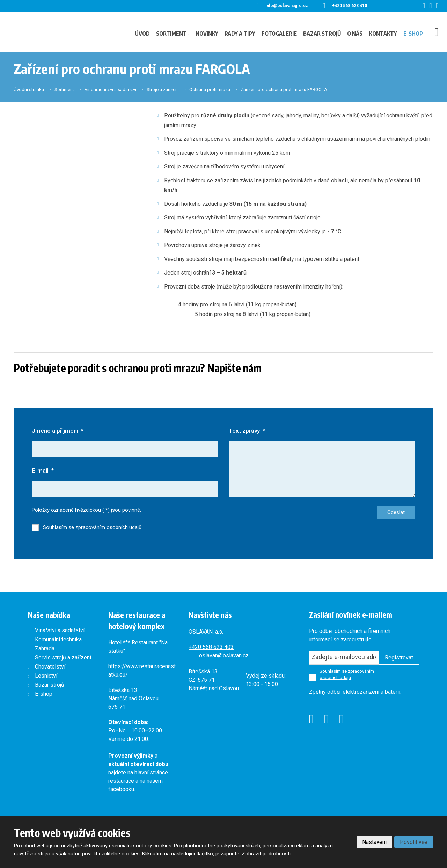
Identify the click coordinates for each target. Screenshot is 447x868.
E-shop (413, 34)
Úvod (142, 34)
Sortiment (171, 34)
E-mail (43, 471)
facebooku (121, 790)
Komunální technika (58, 640)
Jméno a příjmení (58, 431)
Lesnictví (46, 676)
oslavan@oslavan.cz (224, 656)
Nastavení (374, 842)
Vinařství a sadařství (60, 631)
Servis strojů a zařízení (63, 658)
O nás (355, 34)
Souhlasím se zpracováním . (93, 528)
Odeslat (396, 513)
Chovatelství (50, 667)
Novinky (207, 34)
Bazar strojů (322, 34)
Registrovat (399, 658)
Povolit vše (414, 842)
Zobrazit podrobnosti (266, 854)
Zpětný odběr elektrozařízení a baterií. (355, 692)
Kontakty (383, 34)
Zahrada (45, 649)
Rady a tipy (240, 34)
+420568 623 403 (211, 647)
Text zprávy (247, 431)
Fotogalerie (279, 34)
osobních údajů (124, 528)
